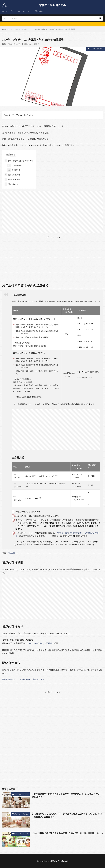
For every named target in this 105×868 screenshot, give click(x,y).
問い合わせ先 (11, 184)
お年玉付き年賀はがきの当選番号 (19, 161)
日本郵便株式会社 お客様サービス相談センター (23, 679)
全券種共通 (13, 170)
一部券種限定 (14, 165)
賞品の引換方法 (12, 179)
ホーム (5, 11)
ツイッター (27, 11)
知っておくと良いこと (22, 29)
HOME (7, 29)
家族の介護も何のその (60, 861)
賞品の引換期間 (12, 175)
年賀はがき (28, 44)
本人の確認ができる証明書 (41, 643)
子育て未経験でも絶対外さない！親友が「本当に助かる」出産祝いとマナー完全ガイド (67, 795)
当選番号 (36, 44)
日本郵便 (12, 553)
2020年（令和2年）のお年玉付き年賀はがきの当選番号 (55, 29)
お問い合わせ (38, 11)
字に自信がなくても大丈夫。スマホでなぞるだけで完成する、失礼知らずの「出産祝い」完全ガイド (67, 815)
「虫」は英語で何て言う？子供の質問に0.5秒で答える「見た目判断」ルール (67, 833)
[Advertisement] (52, 211)
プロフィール (15, 11)
